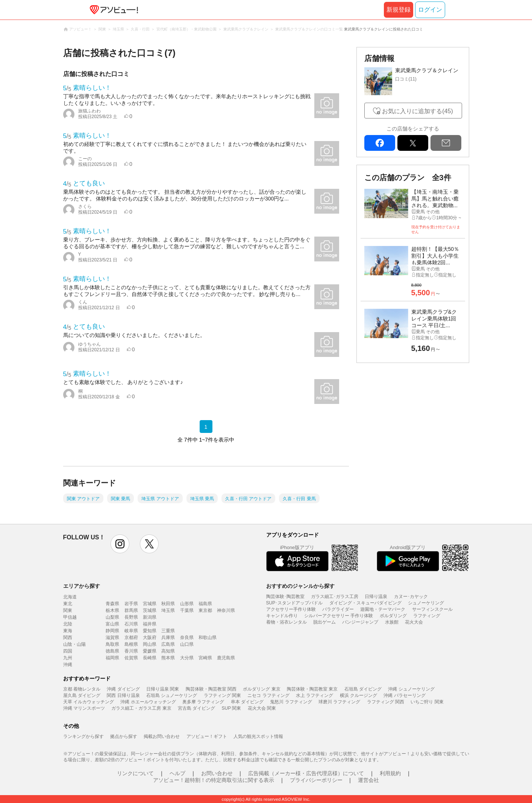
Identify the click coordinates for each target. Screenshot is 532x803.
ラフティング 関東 (222, 695)
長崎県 (150, 658)
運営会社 (368, 780)
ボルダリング (393, 616)
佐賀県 (131, 658)
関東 (68, 610)
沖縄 (68, 665)
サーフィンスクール (432, 609)
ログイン (430, 10)
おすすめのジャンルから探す (300, 586)
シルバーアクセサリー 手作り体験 (339, 616)
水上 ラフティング (315, 695)
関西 (68, 638)
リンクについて (135, 773)
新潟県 (150, 617)
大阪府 (150, 638)
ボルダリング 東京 (261, 689)
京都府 (131, 638)
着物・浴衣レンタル (286, 622)
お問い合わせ (217, 773)
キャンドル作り (282, 616)
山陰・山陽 (74, 644)
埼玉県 (168, 610)
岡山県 (150, 644)
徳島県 (112, 651)
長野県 (131, 617)
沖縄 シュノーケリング (411, 689)
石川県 (131, 624)
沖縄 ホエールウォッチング (148, 702)
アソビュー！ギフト (207, 736)
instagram (120, 544)
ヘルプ (177, 773)
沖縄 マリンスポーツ (84, 708)
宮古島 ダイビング (196, 708)
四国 (68, 651)
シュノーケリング (426, 603)
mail (446, 143)
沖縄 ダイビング (123, 689)
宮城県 (150, 604)
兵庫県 (168, 638)
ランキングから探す (83, 736)
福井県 (150, 624)
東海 (68, 631)
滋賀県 (112, 638)
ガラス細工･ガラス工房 (335, 597)
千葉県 (187, 610)
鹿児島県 (226, 658)
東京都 (205, 610)
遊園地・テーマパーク (383, 609)
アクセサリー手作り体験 (291, 609)
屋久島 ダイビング (82, 695)
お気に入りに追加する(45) (417, 111)
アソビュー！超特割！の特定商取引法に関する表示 (214, 780)
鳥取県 (112, 644)
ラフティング (427, 616)
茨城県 (150, 610)
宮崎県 (205, 658)
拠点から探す (124, 736)
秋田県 (168, 604)
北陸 (68, 624)
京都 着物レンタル (82, 689)
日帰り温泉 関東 (163, 689)
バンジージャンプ (360, 622)
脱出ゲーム (324, 622)
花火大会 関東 (262, 708)
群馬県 (131, 610)
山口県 (187, 644)
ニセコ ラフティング (268, 695)
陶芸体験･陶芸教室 (285, 597)
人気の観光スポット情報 (258, 736)
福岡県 (112, 658)
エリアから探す (82, 586)
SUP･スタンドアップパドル (295, 603)
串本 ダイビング (247, 702)
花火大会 (414, 622)
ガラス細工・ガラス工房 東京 (141, 708)
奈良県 (187, 638)
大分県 (187, 658)
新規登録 (399, 10)
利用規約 (390, 773)
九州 (68, 658)
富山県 (112, 624)
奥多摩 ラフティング (203, 702)
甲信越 (70, 617)
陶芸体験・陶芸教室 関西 (211, 689)
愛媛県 (150, 651)
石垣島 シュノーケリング (172, 695)
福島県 (205, 604)
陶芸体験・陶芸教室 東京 (312, 689)
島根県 (131, 644)
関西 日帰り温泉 (123, 695)
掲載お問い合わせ (162, 736)
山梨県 (112, 617)
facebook (380, 143)
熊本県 (168, 658)
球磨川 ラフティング (339, 702)
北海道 (70, 597)
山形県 (187, 604)
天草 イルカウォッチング (89, 702)
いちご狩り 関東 (427, 702)
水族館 (392, 622)
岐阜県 (131, 631)
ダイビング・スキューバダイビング (365, 603)
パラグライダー (338, 609)
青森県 (112, 604)
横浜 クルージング (358, 695)
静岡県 (112, 631)
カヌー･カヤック (411, 597)
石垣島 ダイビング (363, 689)
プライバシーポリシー (316, 780)
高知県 (168, 651)
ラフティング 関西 (386, 702)
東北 (68, 604)
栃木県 (112, 610)
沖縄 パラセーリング (404, 695)
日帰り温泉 (376, 597)
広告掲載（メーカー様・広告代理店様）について (306, 773)
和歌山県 (208, 638)
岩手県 (131, 604)
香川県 (131, 651)
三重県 (168, 631)
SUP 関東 (232, 708)
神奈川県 (226, 610)
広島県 (168, 644)
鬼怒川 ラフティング (291, 702)
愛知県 (150, 631)
